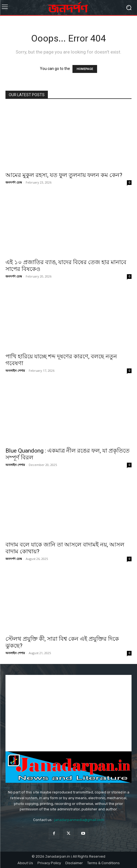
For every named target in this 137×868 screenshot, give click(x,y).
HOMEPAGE (85, 69)
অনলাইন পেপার (15, 370)
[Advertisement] (68, 713)
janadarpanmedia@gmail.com (79, 820)
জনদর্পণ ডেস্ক (14, 182)
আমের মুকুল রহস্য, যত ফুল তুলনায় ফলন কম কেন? (64, 175)
